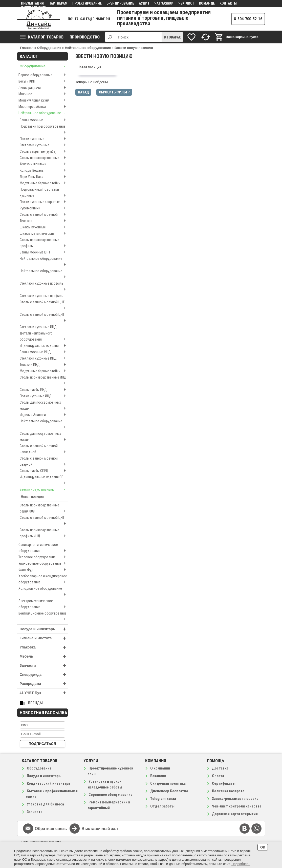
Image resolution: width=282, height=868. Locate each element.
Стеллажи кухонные (44, 145)
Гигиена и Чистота (44, 638)
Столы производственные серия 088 (44, 509)
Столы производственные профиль (44, 243)
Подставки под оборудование (44, 130)
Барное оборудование (43, 75)
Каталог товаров (42, 37)
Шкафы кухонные (44, 227)
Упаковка (44, 647)
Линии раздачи (43, 88)
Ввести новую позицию (44, 489)
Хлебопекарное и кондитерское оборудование (43, 580)
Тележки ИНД (44, 365)
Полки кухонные (44, 139)
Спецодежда (44, 675)
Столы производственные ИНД (44, 381)
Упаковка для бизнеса (45, 804)
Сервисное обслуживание (111, 795)
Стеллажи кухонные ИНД (38, 327)
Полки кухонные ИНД (44, 396)
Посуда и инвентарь (44, 629)
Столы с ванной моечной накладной (44, 449)
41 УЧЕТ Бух (44, 693)
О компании (160, 768)
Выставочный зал (100, 829)
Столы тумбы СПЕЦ (44, 471)
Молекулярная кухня (43, 100)
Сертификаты (224, 783)
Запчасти (44, 666)
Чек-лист (186, 3)
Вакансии (158, 776)
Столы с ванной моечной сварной (44, 462)
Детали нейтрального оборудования (44, 337)
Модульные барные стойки (44, 183)
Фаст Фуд (43, 570)
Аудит (144, 3)
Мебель (44, 656)
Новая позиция (32, 497)
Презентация (32, 3)
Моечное (43, 94)
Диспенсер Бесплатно (169, 791)
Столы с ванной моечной (44, 214)
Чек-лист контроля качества (237, 806)
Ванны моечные (44, 120)
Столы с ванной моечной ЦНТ (44, 306)
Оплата (218, 776)
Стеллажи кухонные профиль (44, 287)
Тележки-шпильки (44, 164)
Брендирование (120, 3)
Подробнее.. (241, 864)
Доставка (220, 768)
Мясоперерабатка (43, 107)
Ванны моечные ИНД (44, 352)
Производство (85, 37)
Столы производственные (44, 158)
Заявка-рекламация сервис (235, 799)
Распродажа (44, 684)
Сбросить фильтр (114, 92)
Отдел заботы (162, 806)
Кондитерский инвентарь (49, 783)
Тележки (44, 221)
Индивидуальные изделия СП (44, 481)
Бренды (35, 703)
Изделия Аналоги (44, 415)
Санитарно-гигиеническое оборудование (43, 548)
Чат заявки (164, 3)
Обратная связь (51, 829)
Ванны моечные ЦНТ (44, 252)
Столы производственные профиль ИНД (44, 534)
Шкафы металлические (44, 233)
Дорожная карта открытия (235, 814)
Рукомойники (44, 208)
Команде (207, 3)
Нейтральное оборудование (43, 113)
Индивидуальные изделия (44, 346)
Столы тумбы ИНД (44, 390)
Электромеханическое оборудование (43, 604)
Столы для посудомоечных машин (44, 406)
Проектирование (87, 3)
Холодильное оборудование (43, 592)
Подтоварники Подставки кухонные (44, 193)
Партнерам (58, 3)
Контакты (228, 3)
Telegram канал (163, 799)
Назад (83, 92)
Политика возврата (228, 791)
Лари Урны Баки (44, 177)
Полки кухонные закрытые (44, 202)
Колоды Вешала (44, 170)
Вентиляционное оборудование (43, 617)
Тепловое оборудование (43, 557)
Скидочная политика (168, 783)
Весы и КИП (43, 81)
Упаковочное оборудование (43, 563)
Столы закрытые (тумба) (44, 151)
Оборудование (44, 66)
